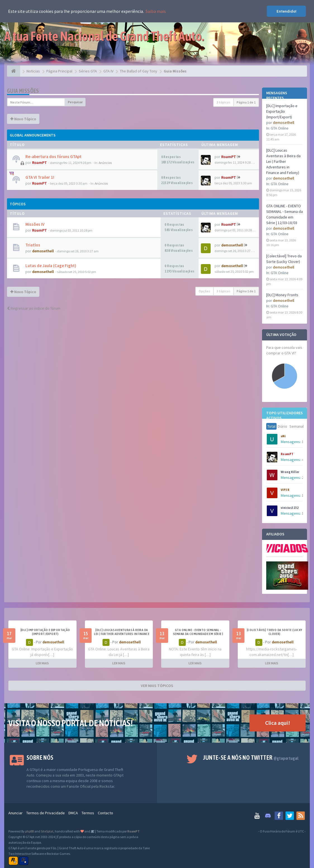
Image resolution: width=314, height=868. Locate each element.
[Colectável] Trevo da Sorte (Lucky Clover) (274, 632)
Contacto (105, 813)
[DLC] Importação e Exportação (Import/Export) (282, 111)
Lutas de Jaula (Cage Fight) (51, 266)
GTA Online (280, 128)
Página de (246, 102)
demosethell (284, 123)
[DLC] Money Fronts (282, 295)
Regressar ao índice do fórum (34, 308)
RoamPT (287, 454)
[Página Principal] (14, 71)
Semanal (297, 426)
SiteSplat (47, 831)
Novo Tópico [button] (23, 119)
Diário (282, 426)
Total (271, 426)
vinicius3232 (290, 508)
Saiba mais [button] (156, 11)
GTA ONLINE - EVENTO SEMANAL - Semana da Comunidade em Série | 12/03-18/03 (198, 634)
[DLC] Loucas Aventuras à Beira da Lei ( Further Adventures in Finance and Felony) (283, 161)
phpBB (29, 831)
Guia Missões (23, 91)
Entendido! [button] (286, 11)
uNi (283, 436)
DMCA (73, 813)
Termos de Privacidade (46, 813)
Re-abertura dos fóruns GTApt (53, 157)
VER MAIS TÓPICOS (157, 686)
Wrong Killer (290, 472)
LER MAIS (42, 663)
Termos (88, 813)
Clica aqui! (278, 723)
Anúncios (105, 163)
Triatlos (33, 245)
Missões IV (35, 224)
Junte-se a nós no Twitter (251, 758)
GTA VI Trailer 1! (40, 177)
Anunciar (16, 813)
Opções (204, 291)
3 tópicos (223, 102)
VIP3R (285, 490)
